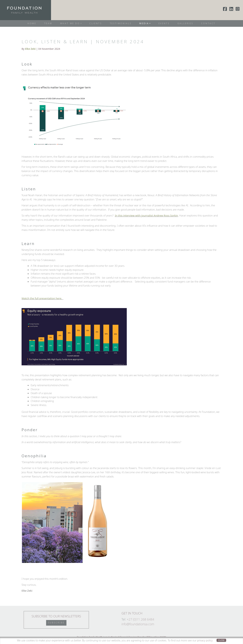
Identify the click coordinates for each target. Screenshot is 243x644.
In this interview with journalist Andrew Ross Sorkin (146, 215)
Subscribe (56, 623)
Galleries (185, 23)
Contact (208, 23)
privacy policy (205, 640)
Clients (96, 23)
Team (48, 23)
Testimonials (121, 23)
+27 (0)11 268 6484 (141, 619)
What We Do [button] (70, 23)
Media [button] (144, 23)
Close (221, 640)
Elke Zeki (30, 49)
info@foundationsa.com (138, 624)
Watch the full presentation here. (42, 298)
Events (164, 23)
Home (32, 23)
